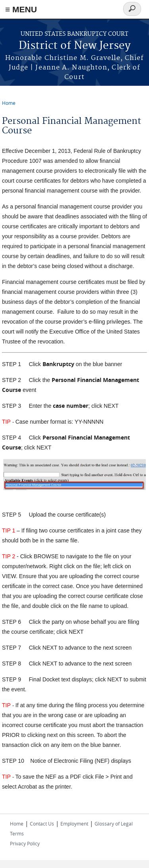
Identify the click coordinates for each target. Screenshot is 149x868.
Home (9, 103)
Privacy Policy (25, 843)
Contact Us (42, 824)
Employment (74, 824)
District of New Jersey (75, 46)
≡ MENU (21, 9)
